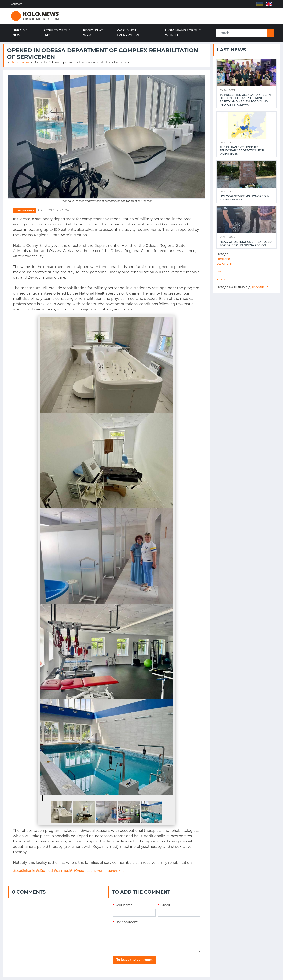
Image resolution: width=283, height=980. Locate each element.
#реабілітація (24, 871)
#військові (45, 871)
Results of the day (57, 33)
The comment (125, 922)
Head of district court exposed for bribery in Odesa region (246, 244)
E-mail (164, 905)
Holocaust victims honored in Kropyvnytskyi (245, 198)
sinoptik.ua (260, 287)
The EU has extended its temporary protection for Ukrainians (242, 151)
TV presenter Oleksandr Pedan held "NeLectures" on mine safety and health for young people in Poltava (245, 100)
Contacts (17, 4)
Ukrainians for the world (183, 33)
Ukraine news (20, 33)
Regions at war (93, 33)
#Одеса (79, 871)
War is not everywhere (128, 33)
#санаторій (63, 871)
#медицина (115, 871)
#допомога (95, 871)
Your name (123, 905)
